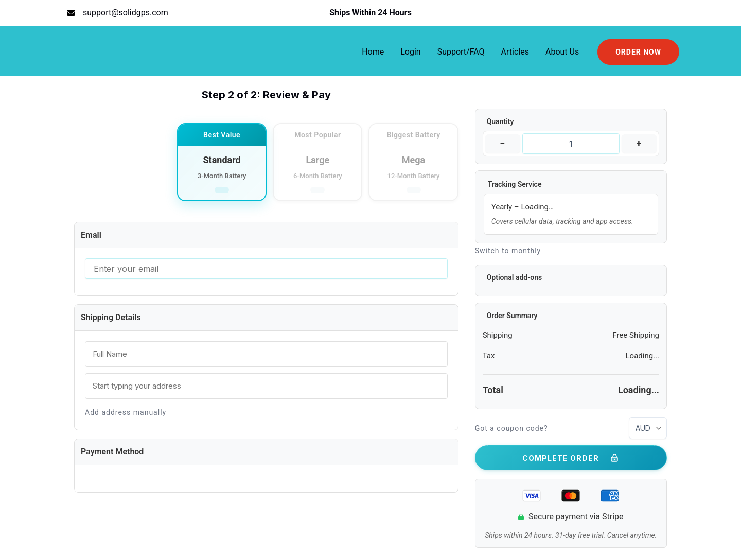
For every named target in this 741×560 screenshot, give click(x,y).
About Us (562, 52)
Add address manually (126, 412)
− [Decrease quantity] (502, 143)
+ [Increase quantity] (639, 143)
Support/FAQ (461, 52)
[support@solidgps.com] (118, 13)
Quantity (500, 121)
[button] (638, 52)
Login (410, 52)
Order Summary (512, 316)
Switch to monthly (508, 251)
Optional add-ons (515, 277)
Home (373, 52)
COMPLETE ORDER (571, 458)
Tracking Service (515, 184)
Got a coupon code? (511, 428)
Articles (515, 52)
